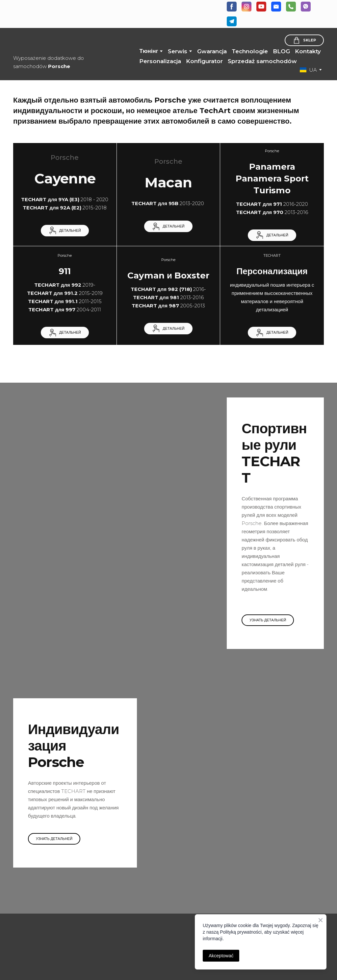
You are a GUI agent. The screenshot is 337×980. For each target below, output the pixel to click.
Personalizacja (160, 61)
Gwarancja (212, 51)
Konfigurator (204, 61)
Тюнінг (149, 51)
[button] (232, 7)
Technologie (250, 51)
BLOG (281, 51)
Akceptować (221, 956)
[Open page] (48, 922)
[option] (308, 70)
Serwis (178, 51)
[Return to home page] (54, 42)
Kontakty (308, 51)
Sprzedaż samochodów (262, 61)
